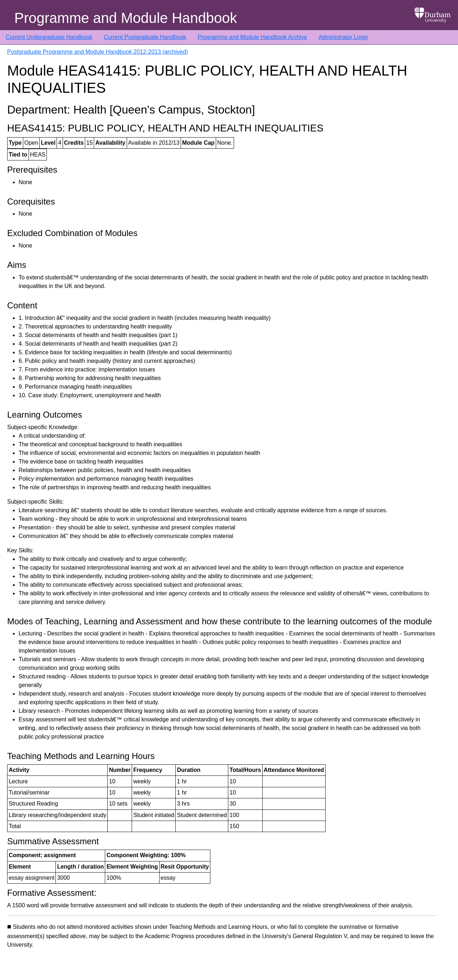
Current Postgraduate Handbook (145, 37)
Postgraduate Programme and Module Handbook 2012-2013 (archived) (98, 52)
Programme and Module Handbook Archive (252, 37)
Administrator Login (343, 37)
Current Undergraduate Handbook (49, 37)
